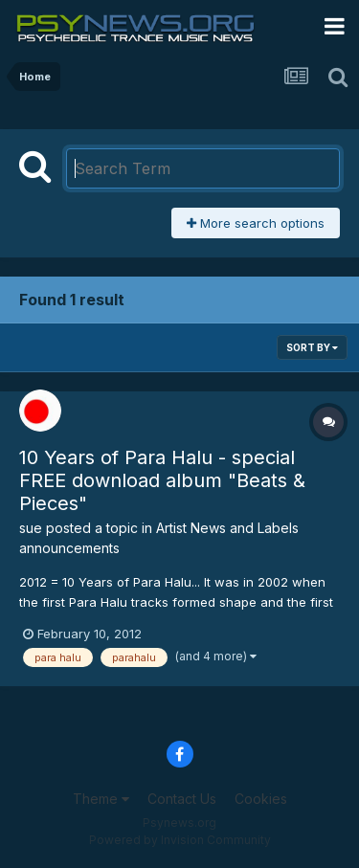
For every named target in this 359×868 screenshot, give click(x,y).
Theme (101, 799)
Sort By (312, 347)
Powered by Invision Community (180, 840)
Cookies (261, 799)
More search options (256, 223)
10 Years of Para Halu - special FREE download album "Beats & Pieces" (162, 480)
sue (31, 528)
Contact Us (182, 799)
